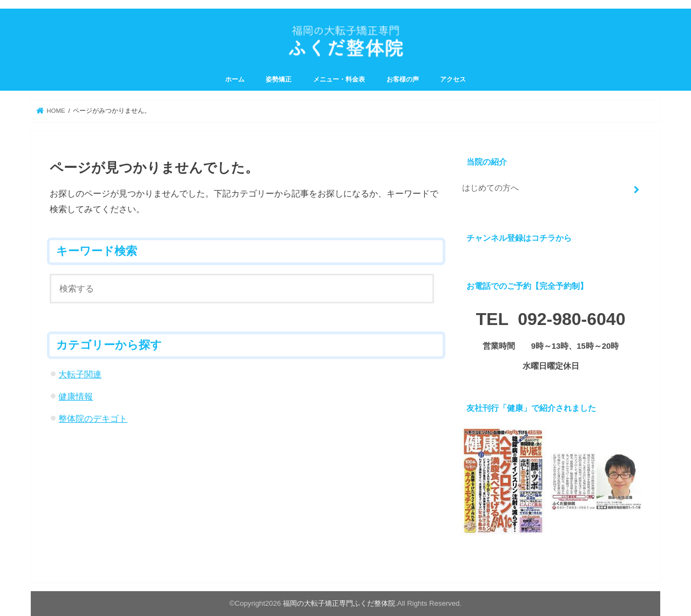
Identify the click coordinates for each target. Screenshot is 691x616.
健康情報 (76, 396)
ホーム (235, 79)
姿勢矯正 (279, 79)
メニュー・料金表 (339, 79)
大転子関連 (80, 374)
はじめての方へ (490, 188)
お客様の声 (403, 79)
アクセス (453, 79)
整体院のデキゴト (93, 418)
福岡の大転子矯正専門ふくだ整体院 (339, 603)
